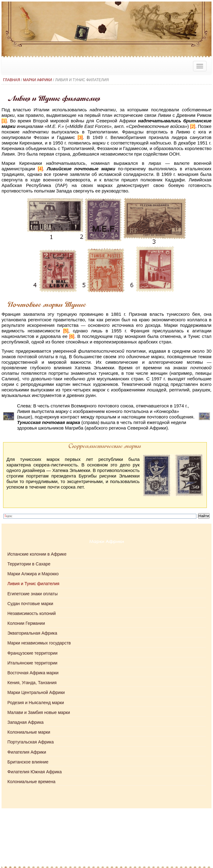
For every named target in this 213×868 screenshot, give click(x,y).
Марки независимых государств (39, 643)
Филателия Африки (27, 752)
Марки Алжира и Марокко (33, 574)
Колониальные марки (29, 732)
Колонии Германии (26, 623)
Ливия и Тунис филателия (33, 584)
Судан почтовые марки (30, 604)
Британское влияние (28, 762)
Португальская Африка (30, 742)
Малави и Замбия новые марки (39, 712)
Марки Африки (38, 80)
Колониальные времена (31, 782)
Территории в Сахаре (29, 564)
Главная (12, 80)
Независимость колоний (32, 613)
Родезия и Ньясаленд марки (36, 703)
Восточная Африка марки (33, 673)
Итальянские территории (32, 663)
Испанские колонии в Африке (37, 554)
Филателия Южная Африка (34, 772)
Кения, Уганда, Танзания (32, 683)
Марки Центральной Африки (36, 692)
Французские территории (32, 653)
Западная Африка (26, 722)
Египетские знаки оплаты (32, 594)
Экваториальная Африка (32, 633)
